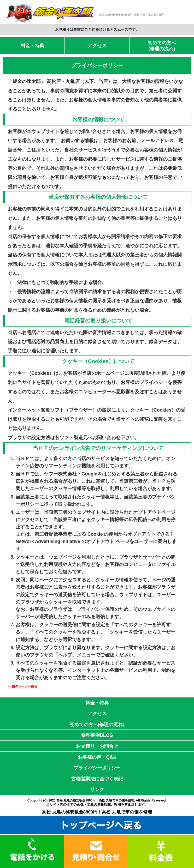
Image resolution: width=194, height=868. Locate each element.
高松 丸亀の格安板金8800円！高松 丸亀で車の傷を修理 (95, 800)
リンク (97, 789)
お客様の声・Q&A (97, 757)
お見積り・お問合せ (97, 746)
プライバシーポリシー (97, 768)
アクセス (97, 46)
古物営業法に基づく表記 (97, 779)
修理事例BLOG (97, 735)
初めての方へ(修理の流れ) (162, 46)
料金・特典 (32, 46)
